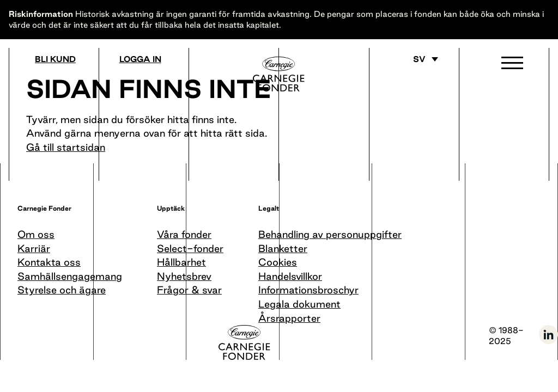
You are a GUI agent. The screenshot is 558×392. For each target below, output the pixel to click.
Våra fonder (184, 234)
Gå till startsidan (66, 147)
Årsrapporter (289, 318)
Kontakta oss (49, 262)
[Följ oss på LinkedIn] (548, 342)
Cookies (278, 262)
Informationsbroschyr (308, 290)
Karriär (34, 248)
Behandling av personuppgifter (330, 234)
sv (419, 59)
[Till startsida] (279, 74)
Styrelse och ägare (62, 290)
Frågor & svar (189, 290)
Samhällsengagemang (70, 276)
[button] (512, 65)
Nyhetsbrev (184, 276)
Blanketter (283, 248)
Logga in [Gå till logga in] (140, 59)
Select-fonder (190, 248)
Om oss (36, 234)
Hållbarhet (181, 262)
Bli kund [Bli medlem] (55, 59)
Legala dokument (299, 304)
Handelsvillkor (290, 276)
